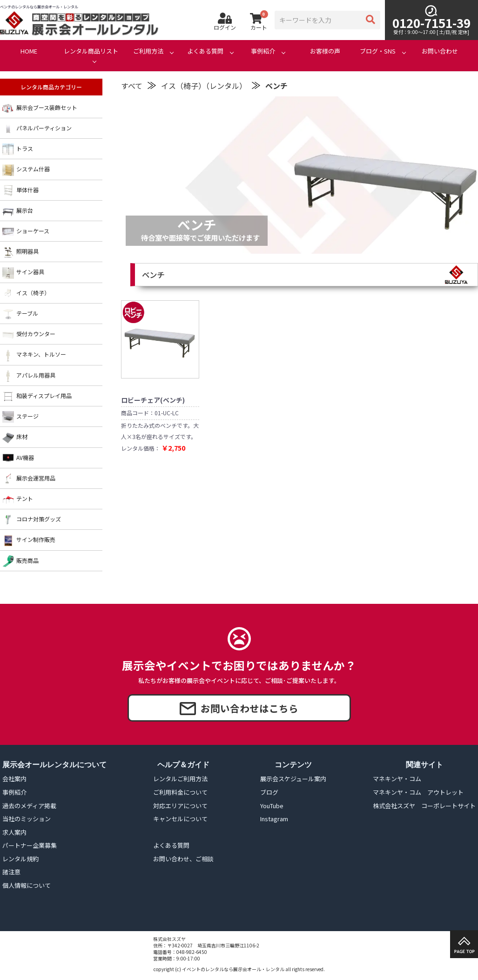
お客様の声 (325, 51)
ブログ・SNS (378, 51)
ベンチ (276, 86)
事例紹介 (263, 51)
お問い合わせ (440, 51)
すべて (132, 86)
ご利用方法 (148, 51)
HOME (29, 51)
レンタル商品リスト (91, 51)
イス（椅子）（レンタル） (204, 86)
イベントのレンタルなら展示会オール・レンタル (233, 969)
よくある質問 (205, 51)
